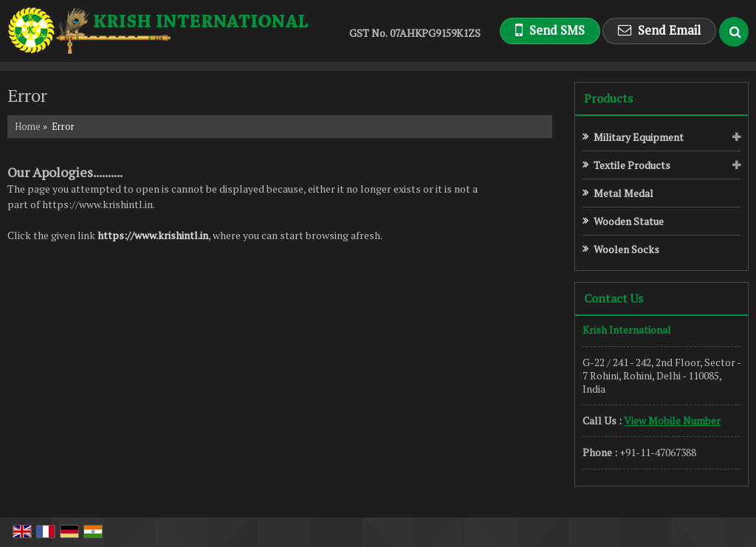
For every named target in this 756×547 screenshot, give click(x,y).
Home (28, 127)
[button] (672, 420)
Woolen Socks (626, 249)
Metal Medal (623, 193)
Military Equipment (639, 137)
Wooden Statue (629, 221)
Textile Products (632, 165)
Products (608, 98)
